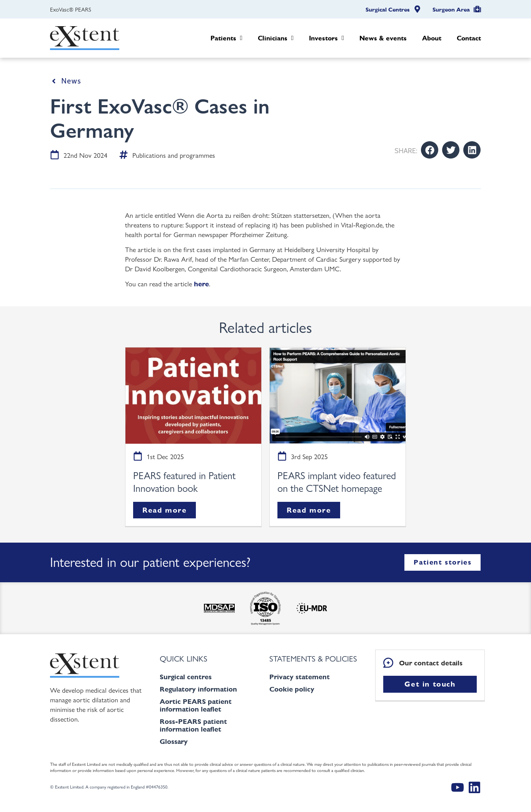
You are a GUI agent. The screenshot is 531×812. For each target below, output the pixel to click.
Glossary (174, 741)
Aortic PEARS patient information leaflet (196, 705)
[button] (430, 150)
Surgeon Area (451, 10)
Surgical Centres (388, 10)
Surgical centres (186, 677)
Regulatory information (198, 689)
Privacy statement (300, 677)
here (201, 284)
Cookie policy (292, 689)
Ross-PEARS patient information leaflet (193, 725)
